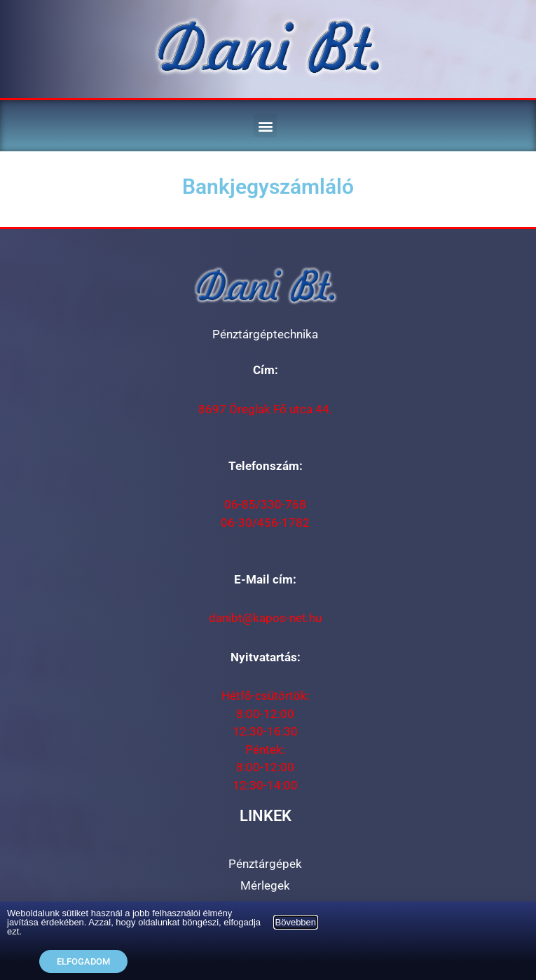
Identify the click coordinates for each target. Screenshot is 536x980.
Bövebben (296, 922)
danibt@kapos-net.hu (265, 618)
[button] (265, 126)
